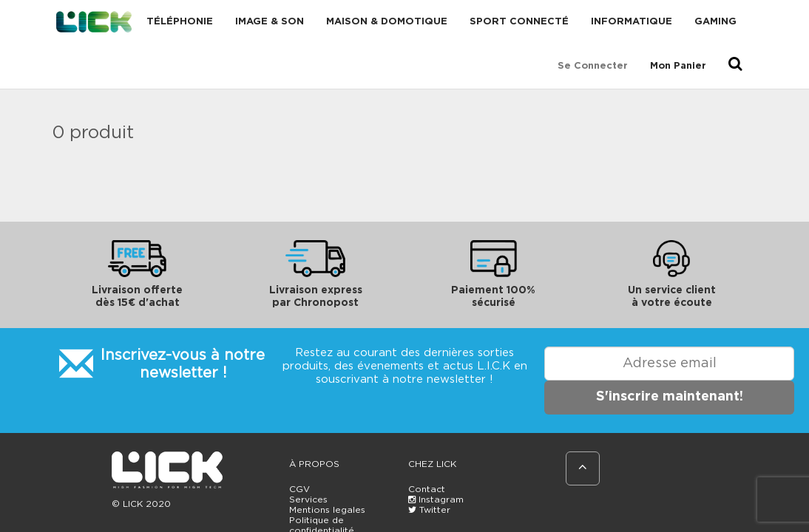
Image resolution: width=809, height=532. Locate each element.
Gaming (715, 22)
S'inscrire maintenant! (670, 397)
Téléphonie (180, 22)
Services (308, 499)
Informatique (632, 22)
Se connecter (593, 66)
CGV (299, 489)
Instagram (436, 499)
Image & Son (270, 22)
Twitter (429, 510)
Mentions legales (327, 510)
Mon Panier (678, 66)
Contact (427, 489)
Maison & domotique (387, 22)
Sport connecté (519, 22)
